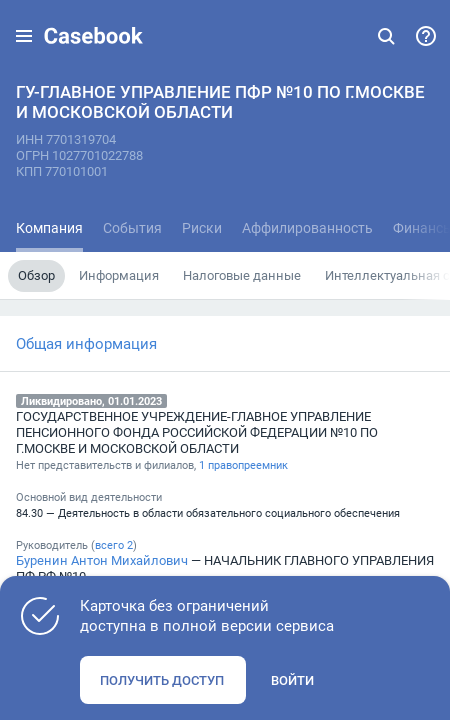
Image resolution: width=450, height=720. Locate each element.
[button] (24, 36)
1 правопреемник (243, 465)
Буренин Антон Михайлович (102, 560)
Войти (292, 680)
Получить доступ (162, 680)
